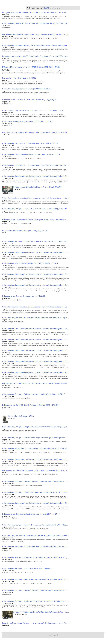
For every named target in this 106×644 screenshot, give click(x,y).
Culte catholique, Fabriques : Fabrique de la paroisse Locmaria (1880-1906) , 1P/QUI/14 (35, 209)
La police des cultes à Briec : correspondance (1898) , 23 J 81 (25, 231)
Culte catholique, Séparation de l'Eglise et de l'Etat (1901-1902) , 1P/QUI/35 (30, 143)
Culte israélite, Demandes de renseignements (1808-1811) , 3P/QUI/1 (28, 122)
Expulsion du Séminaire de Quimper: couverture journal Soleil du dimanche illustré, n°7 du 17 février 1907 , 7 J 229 (36, 623)
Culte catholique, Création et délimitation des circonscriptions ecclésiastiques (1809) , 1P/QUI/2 (36, 24)
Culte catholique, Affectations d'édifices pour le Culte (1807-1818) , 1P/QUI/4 (30, 263)
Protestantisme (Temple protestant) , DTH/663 (19, 78)
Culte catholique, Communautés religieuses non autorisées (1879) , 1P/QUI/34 (31, 154)
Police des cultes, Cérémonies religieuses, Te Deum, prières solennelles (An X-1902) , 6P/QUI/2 (36, 470)
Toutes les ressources (34, 8)
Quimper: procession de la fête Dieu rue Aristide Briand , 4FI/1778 (37, 187)
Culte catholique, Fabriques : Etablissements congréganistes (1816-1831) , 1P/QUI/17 (34, 394)
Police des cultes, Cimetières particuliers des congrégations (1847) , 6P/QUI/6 (31, 514)
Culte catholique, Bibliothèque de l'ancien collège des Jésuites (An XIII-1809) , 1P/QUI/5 (34, 449)
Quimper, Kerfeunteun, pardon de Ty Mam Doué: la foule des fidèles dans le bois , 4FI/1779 (41, 612)
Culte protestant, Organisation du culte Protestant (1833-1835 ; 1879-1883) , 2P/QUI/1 (34, 111)
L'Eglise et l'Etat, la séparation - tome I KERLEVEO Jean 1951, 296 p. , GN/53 (31, 67)
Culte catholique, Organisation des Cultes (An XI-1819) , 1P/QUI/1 (26, 89)
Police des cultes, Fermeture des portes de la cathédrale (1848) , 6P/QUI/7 (30, 100)
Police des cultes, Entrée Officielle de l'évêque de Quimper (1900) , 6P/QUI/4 (30, 405)
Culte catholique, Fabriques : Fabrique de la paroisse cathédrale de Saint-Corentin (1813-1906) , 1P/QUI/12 (36, 579)
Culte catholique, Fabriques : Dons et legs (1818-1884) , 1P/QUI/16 (27, 569)
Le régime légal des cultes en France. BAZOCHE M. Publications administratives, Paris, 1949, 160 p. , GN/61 (36, 13)
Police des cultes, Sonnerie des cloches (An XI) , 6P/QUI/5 (24, 296)
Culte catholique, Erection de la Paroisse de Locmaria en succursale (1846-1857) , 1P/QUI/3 (36, 558)
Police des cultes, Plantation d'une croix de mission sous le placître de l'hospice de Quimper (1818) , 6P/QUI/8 (36, 383)
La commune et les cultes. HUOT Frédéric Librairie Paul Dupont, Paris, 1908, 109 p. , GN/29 (36, 56)
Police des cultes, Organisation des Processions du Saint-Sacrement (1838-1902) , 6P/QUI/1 (36, 34)
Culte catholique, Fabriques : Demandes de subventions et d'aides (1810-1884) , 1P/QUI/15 (36, 492)
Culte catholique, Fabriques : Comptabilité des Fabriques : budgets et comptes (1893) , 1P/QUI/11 (36, 427)
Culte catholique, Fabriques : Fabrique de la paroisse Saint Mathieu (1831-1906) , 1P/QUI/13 (36, 525)
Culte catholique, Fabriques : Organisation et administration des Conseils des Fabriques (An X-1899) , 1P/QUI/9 (36, 242)
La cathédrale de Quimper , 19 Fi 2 (21, 416)
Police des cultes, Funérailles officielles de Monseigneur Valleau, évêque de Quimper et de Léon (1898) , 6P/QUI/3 (36, 220)
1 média (5, 193)
